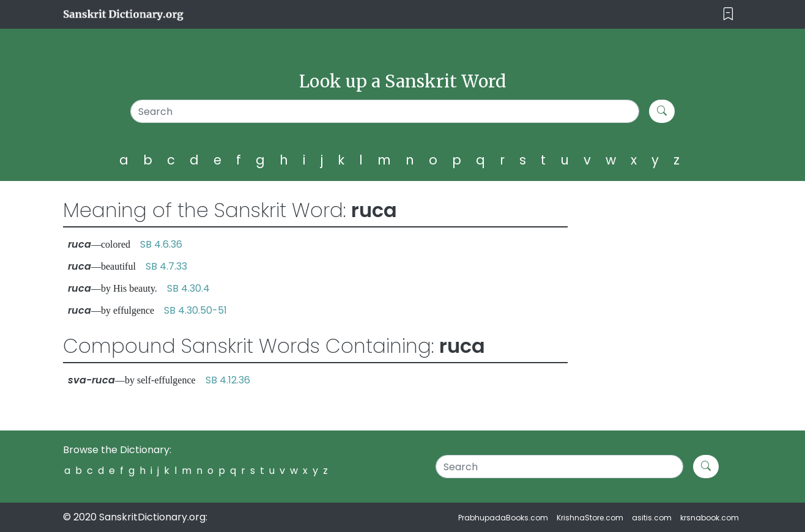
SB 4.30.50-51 (195, 310)
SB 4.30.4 (188, 288)
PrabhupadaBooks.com (503, 518)
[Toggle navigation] (728, 14)
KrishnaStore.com (590, 518)
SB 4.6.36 (161, 244)
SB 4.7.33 (166, 266)
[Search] (385, 111)
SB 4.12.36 (228, 380)
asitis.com (652, 518)
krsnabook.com (710, 518)
